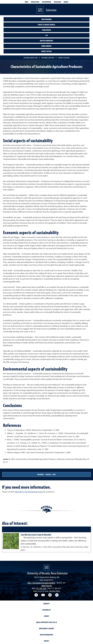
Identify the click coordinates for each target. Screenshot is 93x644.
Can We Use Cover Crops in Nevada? (36, 535)
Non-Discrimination (46, 635)
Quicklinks (57, 2)
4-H (46, 35)
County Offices (46, 51)
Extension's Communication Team (29, 492)
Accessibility (46, 610)
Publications (47, 30)
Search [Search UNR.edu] (66, 2)
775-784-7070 (41, 588)
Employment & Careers (46, 628)
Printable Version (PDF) (46, 474)
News (27, 2)
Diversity (46, 604)
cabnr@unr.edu (47, 585)
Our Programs (47, 19)
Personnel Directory (48, 58)
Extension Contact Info (31, 58)
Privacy (46, 641)
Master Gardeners (46, 41)
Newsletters (35, 2)
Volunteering (47, 2)
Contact (46, 616)
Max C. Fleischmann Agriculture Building (41, 583)
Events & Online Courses (46, 25)
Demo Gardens (46, 46)
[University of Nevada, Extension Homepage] (47, 567)
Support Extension (64, 58)
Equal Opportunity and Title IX (46, 622)
